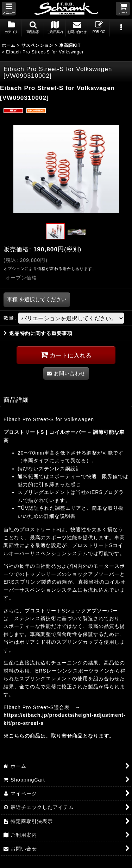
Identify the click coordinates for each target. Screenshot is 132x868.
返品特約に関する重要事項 (38, 333)
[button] (9, 9)
